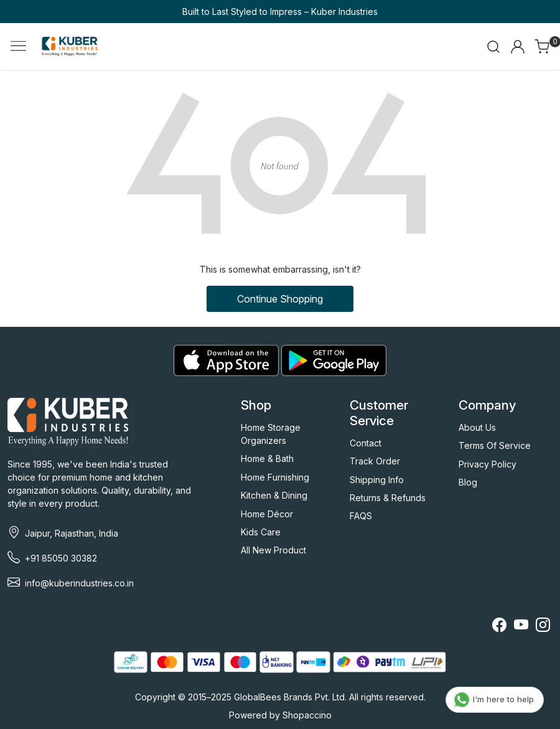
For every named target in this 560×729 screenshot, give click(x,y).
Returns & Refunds (388, 498)
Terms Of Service (495, 445)
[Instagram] (543, 627)
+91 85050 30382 (61, 558)
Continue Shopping (280, 299)
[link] (493, 47)
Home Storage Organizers (271, 434)
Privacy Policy (488, 464)
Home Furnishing (275, 477)
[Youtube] (521, 627)
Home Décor (267, 514)
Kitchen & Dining (274, 495)
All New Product (273, 550)
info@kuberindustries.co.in (79, 583)
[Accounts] (518, 47)
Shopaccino (307, 715)
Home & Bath (267, 459)
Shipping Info (377, 480)
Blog (468, 482)
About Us (477, 427)
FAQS (361, 516)
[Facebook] (499, 627)
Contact (366, 443)
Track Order (375, 461)
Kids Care (261, 532)
